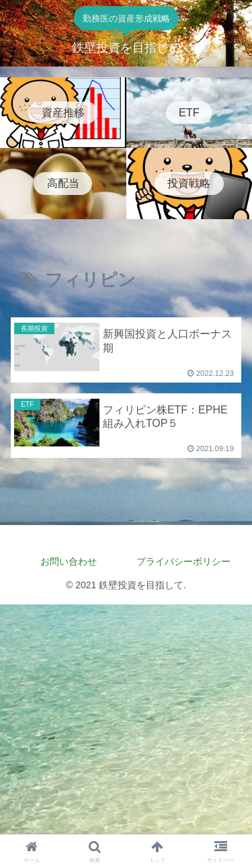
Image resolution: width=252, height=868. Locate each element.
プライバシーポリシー (188, 561)
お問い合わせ (69, 561)
